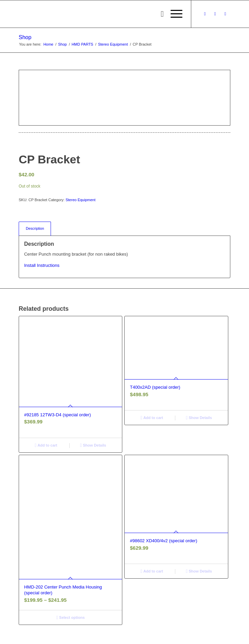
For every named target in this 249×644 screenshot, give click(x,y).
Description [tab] (35, 228)
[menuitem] (159, 14)
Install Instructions (42, 265)
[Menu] (173, 14)
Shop (25, 37)
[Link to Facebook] (205, 14)
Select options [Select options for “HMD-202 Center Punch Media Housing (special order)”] (70, 617)
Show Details (93, 445)
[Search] (159, 14)
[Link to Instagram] (215, 14)
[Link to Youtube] (225, 14)
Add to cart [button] (46, 445)
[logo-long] (103, 14)
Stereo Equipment (81, 200)
